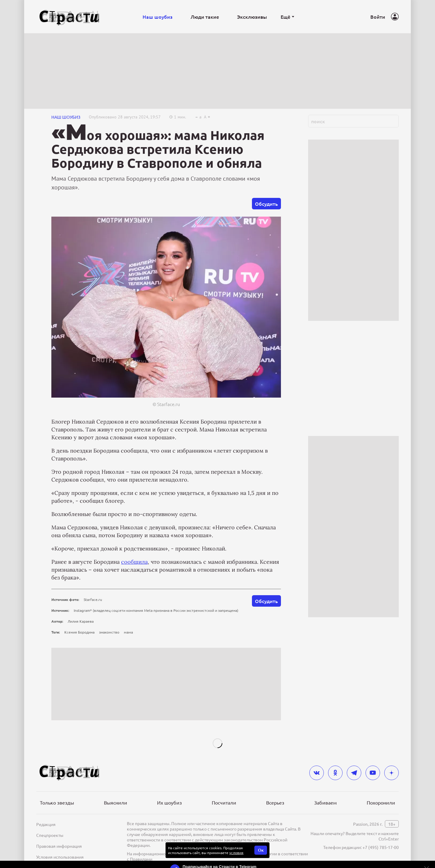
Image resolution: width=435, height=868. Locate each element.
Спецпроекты (50, 835)
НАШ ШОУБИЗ (66, 117)
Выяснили (116, 802)
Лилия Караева (81, 621)
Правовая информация (59, 846)
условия (236, 853)
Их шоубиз (169, 802)
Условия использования (60, 857)
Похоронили (381, 802)
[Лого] (69, 17)
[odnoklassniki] (335, 773)
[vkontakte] (317, 773)
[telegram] (354, 773)
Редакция (46, 824)
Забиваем (325, 802)
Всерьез (275, 802)
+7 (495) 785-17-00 (381, 847)
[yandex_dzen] (391, 773)
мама (128, 632)
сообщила (134, 562)
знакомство (109, 632)
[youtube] (373, 773)
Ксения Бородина (79, 632)
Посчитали (224, 802)
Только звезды (57, 802)
